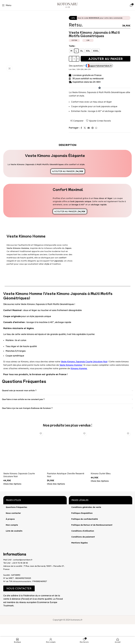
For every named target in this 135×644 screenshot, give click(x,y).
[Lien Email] (89, 128)
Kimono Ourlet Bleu (101, 473)
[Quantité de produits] (74, 59)
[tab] (68, 145)
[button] (19, 588)
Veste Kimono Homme (71, 365)
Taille (72, 46)
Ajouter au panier (106, 59)
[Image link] (3, 610)
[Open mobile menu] (7, 5)
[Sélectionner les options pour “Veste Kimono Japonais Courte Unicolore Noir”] (12, 484)
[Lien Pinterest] (92, 128)
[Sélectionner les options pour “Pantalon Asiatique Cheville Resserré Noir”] (56, 484)
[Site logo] (68, 5)
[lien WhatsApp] (96, 128)
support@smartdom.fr (100, 66)
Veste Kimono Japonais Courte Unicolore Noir (84, 362)
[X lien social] (85, 128)
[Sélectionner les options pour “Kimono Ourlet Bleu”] (100, 481)
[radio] (71, 51)
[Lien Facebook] (81, 128)
